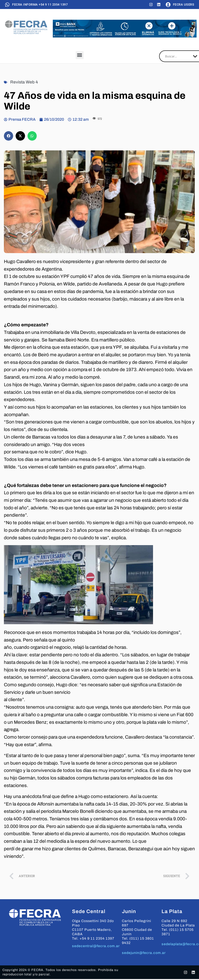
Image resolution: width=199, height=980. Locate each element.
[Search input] (178, 56)
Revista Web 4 (24, 82)
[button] (80, 55)
